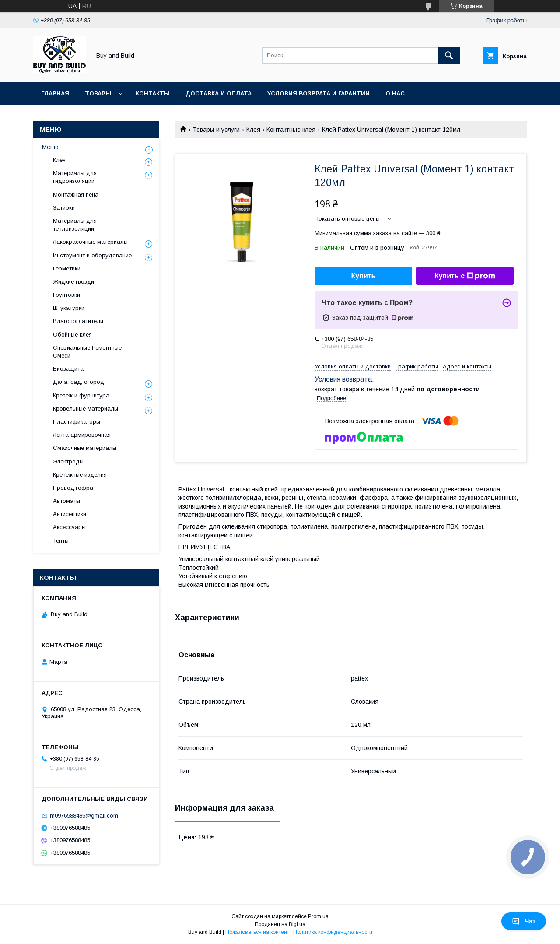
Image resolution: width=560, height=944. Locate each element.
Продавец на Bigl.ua (280, 924)
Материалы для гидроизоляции (75, 177)
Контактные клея (291, 130)
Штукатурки (69, 308)
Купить (364, 276)
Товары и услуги (216, 130)
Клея (253, 130)
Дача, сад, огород (79, 382)
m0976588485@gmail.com (84, 816)
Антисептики (70, 514)
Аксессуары (69, 527)
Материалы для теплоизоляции (75, 225)
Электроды (68, 461)
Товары (98, 93)
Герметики (67, 268)
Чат (524, 921)
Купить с (465, 276)
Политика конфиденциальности (333, 932)
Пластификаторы (77, 422)
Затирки (64, 208)
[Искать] (449, 56)
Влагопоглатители (78, 321)
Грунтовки (66, 295)
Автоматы (66, 501)
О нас (395, 93)
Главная (55, 93)
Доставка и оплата (219, 93)
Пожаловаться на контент (257, 932)
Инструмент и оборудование (92, 255)
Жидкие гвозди (73, 282)
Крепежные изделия (80, 475)
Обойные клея (72, 335)
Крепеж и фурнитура (81, 395)
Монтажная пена (76, 195)
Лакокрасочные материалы (90, 242)
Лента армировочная (82, 435)
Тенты (61, 541)
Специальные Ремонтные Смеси (87, 352)
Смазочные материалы (85, 448)
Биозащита (68, 369)
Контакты (153, 93)
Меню (50, 147)
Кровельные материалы (86, 409)
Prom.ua (318, 916)
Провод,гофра (73, 488)
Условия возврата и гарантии (318, 93)
